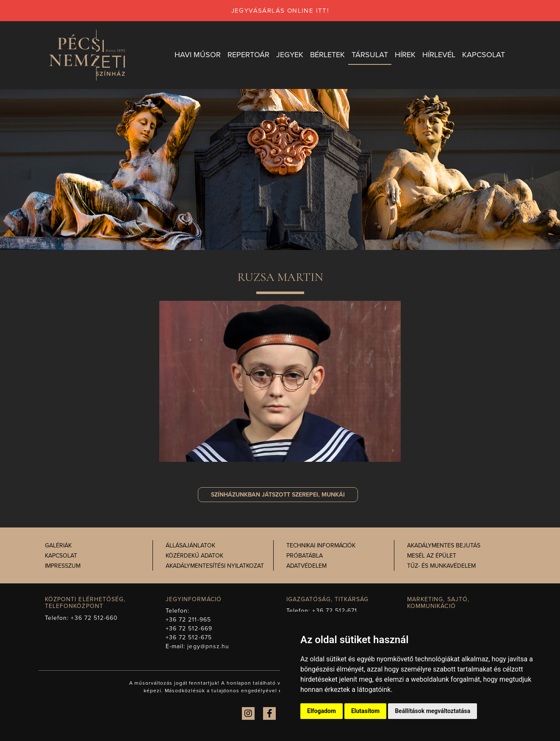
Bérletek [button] (327, 55)
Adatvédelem (306, 566)
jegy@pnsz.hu (208, 646)
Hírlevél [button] (439, 55)
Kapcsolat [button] (484, 55)
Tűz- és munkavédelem (441, 566)
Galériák (58, 545)
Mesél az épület (432, 556)
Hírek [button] (405, 55)
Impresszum (63, 566)
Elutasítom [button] (365, 711)
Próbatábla (305, 556)
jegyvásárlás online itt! (280, 11)
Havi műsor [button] (198, 55)
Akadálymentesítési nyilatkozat (215, 566)
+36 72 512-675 (189, 637)
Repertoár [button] (248, 55)
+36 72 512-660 (94, 618)
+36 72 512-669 (189, 629)
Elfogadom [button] (322, 711)
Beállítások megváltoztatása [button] (432, 711)
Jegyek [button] (290, 55)
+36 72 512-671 (335, 611)
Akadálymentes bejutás (444, 545)
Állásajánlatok (190, 545)
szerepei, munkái (278, 495)
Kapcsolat (61, 556)
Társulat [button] (370, 55)
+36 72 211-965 (188, 620)
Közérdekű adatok (194, 556)
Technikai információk (321, 545)
